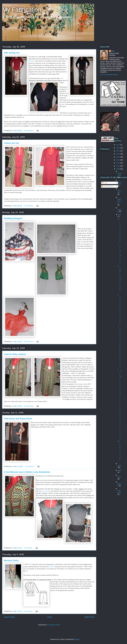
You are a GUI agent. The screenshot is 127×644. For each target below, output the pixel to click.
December (119, 174)
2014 (118, 154)
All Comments (107, 186)
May (120, 470)
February (119, 491)
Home (50, 617)
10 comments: (30, 466)
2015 (118, 151)
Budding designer (13, 218)
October (119, 192)
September (119, 201)
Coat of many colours (15, 354)
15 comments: (29, 206)
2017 (118, 145)
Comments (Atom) (54, 625)
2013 (118, 157)
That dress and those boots (18, 419)
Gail (113, 51)
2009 (118, 169)
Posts (104, 183)
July (120, 215)
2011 (118, 163)
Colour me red (11, 143)
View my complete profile (109, 75)
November (119, 183)
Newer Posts (9, 617)
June (119, 465)
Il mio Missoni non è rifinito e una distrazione (27, 472)
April (119, 477)
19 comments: (29, 131)
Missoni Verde (11, 560)
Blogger (77, 639)
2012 (118, 160)
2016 (118, 148)
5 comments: (29, 611)
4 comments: (29, 548)
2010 (118, 166)
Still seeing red (12, 53)
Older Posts (89, 617)
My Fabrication (22, 10)
